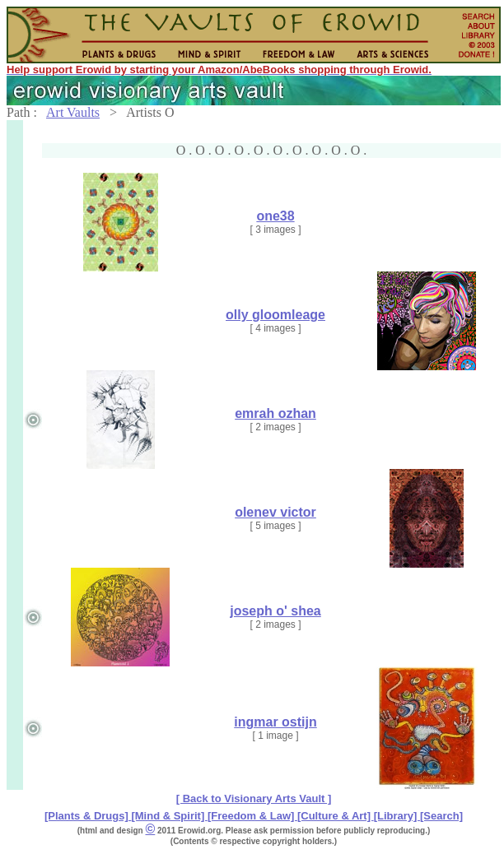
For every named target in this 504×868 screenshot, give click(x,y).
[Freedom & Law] (252, 816)
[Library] (397, 816)
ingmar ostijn (275, 722)
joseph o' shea (275, 611)
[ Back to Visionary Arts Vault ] (254, 798)
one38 (275, 216)
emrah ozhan (275, 413)
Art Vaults (73, 112)
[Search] (441, 816)
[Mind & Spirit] (169, 816)
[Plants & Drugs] (88, 816)
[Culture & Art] (336, 816)
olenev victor (275, 512)
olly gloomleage (275, 315)
